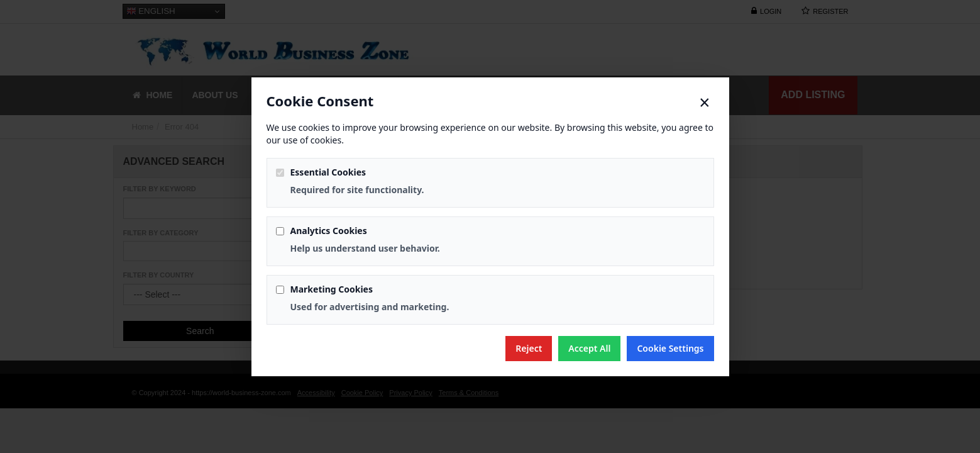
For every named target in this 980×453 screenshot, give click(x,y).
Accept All (589, 348)
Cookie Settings (670, 348)
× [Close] (704, 103)
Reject (529, 348)
